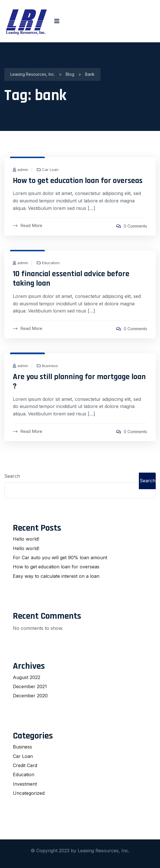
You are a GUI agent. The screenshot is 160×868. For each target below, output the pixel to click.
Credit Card (25, 765)
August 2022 (27, 677)
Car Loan (50, 170)
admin (23, 170)
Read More (28, 225)
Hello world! (26, 539)
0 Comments (135, 226)
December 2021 (30, 686)
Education (51, 263)
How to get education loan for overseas (78, 181)
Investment (25, 784)
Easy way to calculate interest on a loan (56, 576)
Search (12, 476)
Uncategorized (29, 793)
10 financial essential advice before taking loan (71, 279)
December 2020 (30, 696)
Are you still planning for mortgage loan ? (79, 382)
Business (50, 366)
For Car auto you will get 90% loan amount (60, 558)
